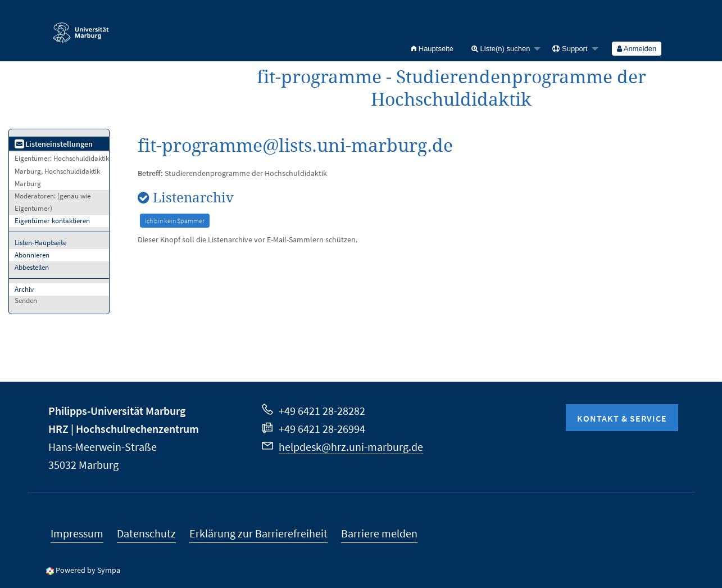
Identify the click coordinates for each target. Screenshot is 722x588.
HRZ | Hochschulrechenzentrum (124, 429)
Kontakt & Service (622, 418)
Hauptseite (432, 49)
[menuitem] (432, 49)
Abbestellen (32, 267)
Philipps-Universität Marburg (117, 411)
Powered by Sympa (88, 570)
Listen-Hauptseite (40, 243)
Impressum (77, 533)
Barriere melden (379, 533)
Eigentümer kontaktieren (52, 221)
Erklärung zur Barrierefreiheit (258, 533)
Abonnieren (32, 255)
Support (570, 49)
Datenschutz (146, 533)
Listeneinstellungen (54, 144)
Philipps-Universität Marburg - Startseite (81, 28)
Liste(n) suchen (501, 49)
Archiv (24, 289)
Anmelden (637, 49)
